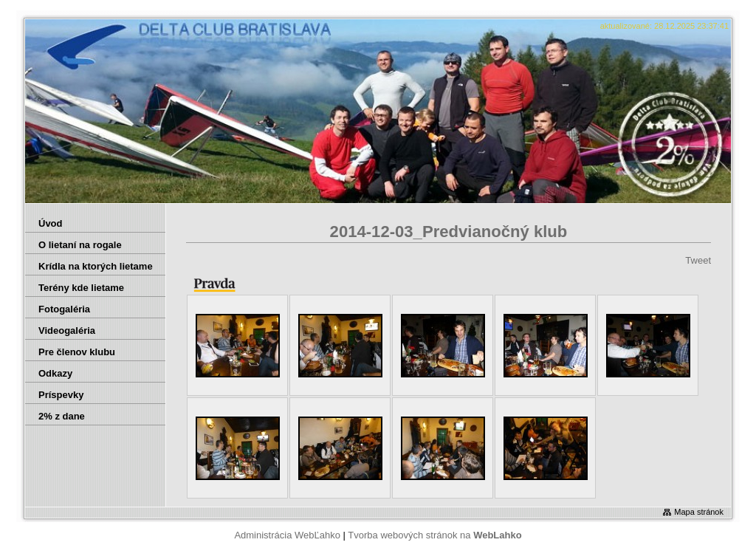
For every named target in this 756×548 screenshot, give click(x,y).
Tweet (698, 260)
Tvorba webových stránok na (434, 535)
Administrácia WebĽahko (287, 535)
